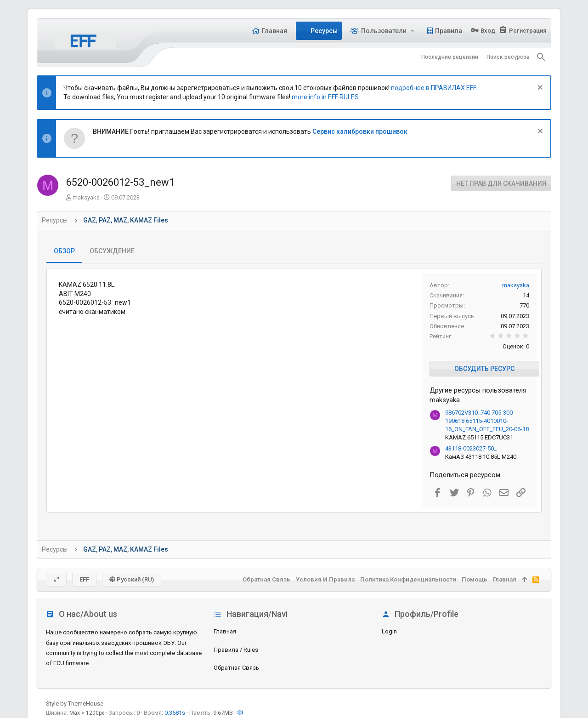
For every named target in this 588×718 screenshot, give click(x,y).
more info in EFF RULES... (327, 97)
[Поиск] (541, 57)
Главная (225, 631)
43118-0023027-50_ (471, 448)
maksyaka (86, 197)
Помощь (475, 579)
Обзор (64, 251)
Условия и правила (325, 579)
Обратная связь (236, 668)
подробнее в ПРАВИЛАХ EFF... (435, 88)
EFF (84, 579)
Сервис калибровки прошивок (360, 131)
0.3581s (175, 713)
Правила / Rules (236, 650)
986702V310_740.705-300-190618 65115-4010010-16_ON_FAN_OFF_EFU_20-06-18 (487, 421)
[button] (413, 31)
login (389, 631)
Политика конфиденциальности (408, 579)
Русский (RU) (132, 579)
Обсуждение (112, 251)
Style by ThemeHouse (75, 704)
